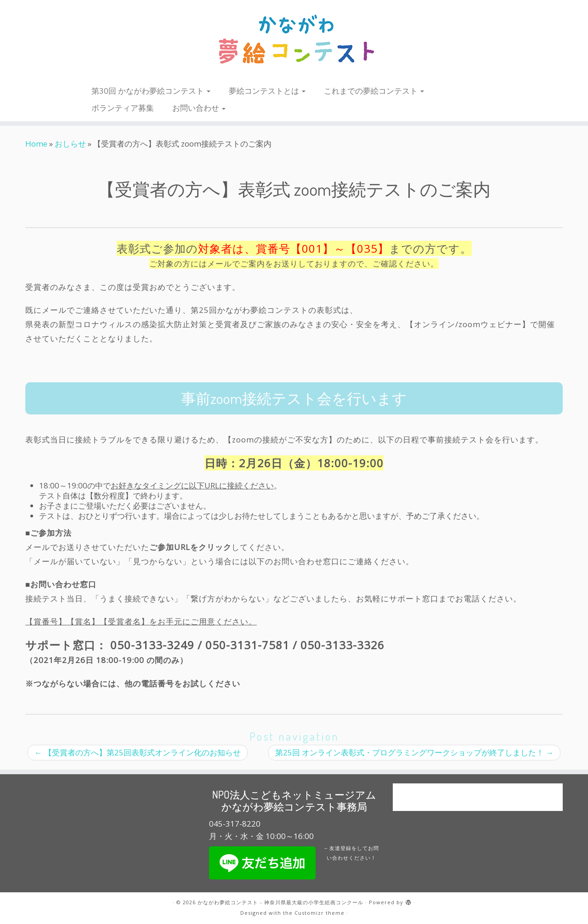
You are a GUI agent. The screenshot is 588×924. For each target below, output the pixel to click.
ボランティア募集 (123, 108)
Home (36, 144)
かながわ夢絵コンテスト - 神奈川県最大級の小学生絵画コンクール (280, 902)
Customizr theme (319, 913)
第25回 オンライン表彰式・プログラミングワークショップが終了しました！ (414, 752)
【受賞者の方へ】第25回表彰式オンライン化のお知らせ (138, 752)
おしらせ (70, 144)
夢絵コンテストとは (267, 91)
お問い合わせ (199, 108)
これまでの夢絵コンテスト (374, 91)
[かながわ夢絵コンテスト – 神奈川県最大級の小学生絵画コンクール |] (294, 40)
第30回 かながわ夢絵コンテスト (151, 91)
